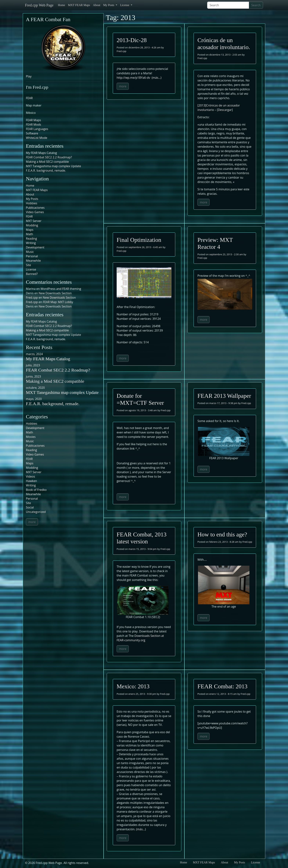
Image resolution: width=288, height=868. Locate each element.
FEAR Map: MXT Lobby (58, 302)
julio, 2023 (33, 365)
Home (61, 5)
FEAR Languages (37, 129)
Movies (31, 437)
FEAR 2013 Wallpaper (224, 396)
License (125, 5)
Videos (30, 476)
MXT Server (34, 221)
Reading (31, 239)
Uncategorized (36, 512)
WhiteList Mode (37, 138)
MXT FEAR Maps (79, 5)
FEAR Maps (33, 120)
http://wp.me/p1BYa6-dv (133, 78)
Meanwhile (33, 261)
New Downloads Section (55, 293)
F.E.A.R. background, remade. (46, 170)
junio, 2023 (33, 376)
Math (29, 234)
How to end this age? (222, 534)
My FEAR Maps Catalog (41, 153)
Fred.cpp (121, 51)
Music (30, 252)
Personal (32, 256)
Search (256, 5)
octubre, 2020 (35, 388)
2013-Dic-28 (132, 40)
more (123, 86)
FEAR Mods (34, 124)
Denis (30, 306)
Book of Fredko (36, 490)
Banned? (32, 274)
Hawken (31, 481)
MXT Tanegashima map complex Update (53, 166)
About (97, 5)
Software (32, 133)
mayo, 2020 (34, 399)
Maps (30, 230)
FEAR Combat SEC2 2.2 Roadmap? (49, 157)
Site (28, 265)
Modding (32, 225)
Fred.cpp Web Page (39, 5)
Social (30, 507)
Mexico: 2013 (133, 686)
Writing (31, 243)
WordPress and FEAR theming (61, 289)
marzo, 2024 (34, 354)
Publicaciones (35, 208)
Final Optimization (139, 240)
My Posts (109, 5)
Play (29, 76)
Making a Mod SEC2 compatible (47, 162)
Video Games (35, 212)
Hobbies (32, 203)
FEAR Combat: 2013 (222, 686)
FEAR (29, 98)
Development (35, 247)
